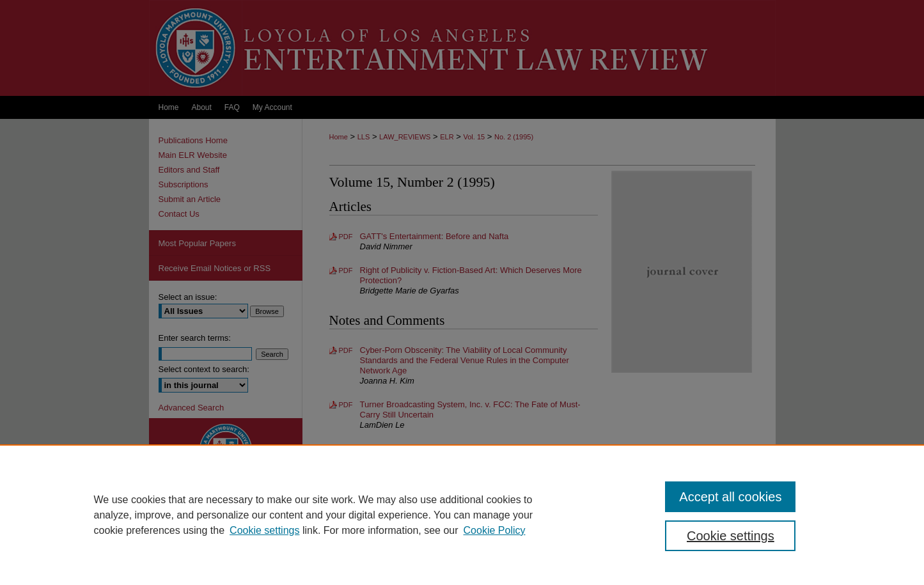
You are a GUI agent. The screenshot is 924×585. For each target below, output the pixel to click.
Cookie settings (264, 530)
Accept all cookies (730, 497)
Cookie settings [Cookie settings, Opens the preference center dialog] (731, 536)
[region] (462, 515)
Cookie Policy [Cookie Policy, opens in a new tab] (495, 530)
